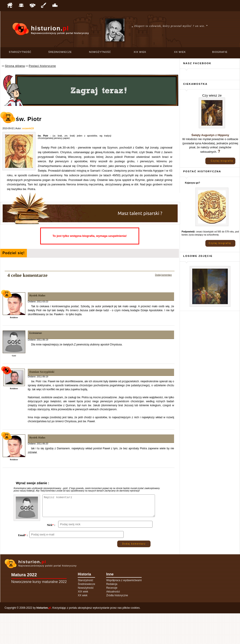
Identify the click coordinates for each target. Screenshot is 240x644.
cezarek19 (28, 128)
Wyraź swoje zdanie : (32, 483)
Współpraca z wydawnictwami (124, 611)
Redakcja (112, 615)
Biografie (220, 52)
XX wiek (180, 52)
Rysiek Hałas (37, 295)
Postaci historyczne (42, 66)
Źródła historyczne (117, 626)
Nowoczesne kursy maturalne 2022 (39, 612)
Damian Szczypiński (42, 372)
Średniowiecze (60, 52)
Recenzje (112, 618)
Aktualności (113, 622)
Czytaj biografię (222, 161)
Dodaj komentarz (163, 275)
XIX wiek (140, 52)
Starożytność (20, 52)
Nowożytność (100, 52)
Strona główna (15, 66)
